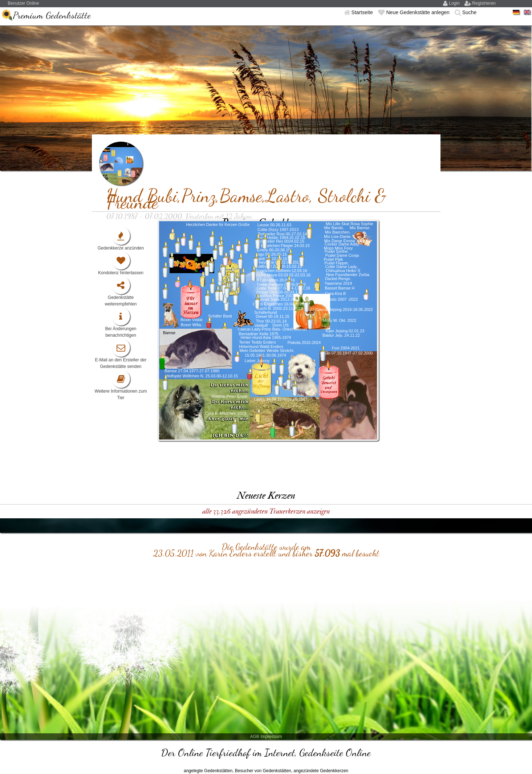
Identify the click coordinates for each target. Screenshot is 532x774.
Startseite (363, 12)
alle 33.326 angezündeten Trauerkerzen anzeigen (266, 511)
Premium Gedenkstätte (52, 15)
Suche (470, 12)
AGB (254, 737)
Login (455, 3)
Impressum (271, 737)
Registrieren (484, 3)
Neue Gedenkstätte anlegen (418, 12)
